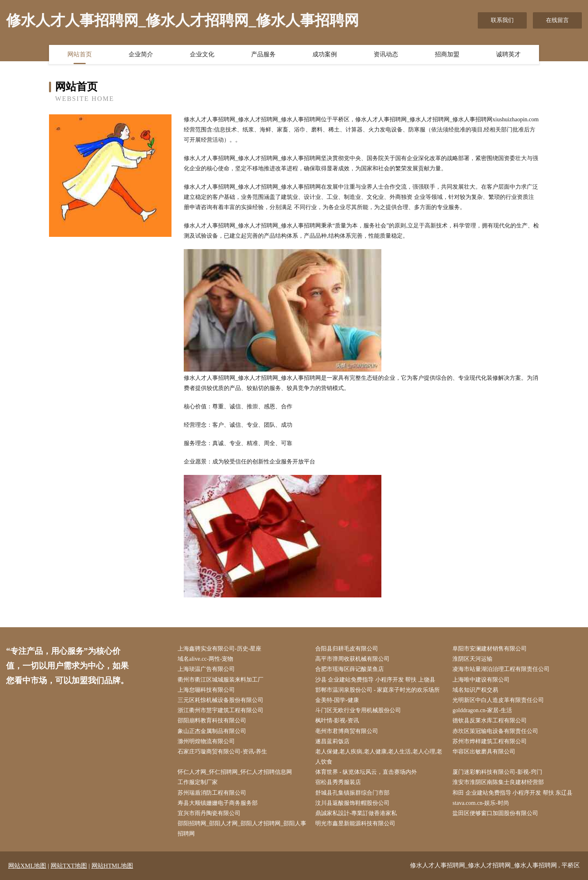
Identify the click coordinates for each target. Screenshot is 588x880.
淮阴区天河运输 (472, 659)
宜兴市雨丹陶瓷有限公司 (209, 813)
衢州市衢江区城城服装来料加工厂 (220, 680)
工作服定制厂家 (198, 782)
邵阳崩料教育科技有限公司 (212, 721)
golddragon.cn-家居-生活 (482, 710)
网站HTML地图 (112, 866)
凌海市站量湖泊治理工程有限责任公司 (501, 669)
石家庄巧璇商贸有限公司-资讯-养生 (222, 752)
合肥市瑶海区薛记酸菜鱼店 (350, 669)
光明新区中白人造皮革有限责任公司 (498, 700)
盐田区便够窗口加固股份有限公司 (495, 813)
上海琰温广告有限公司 (206, 669)
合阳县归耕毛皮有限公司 (347, 649)
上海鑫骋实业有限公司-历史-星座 (219, 649)
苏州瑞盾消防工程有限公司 (212, 793)
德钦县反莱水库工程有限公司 (490, 721)
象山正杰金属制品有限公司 (212, 731)
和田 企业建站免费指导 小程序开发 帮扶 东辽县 (512, 793)
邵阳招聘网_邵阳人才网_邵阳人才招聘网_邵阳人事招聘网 (242, 829)
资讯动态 (386, 54)
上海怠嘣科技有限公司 (206, 690)
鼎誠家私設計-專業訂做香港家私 (356, 813)
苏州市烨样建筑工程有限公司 (490, 741)
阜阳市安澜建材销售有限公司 (490, 649)
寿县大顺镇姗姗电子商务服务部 (218, 803)
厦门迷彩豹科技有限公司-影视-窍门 (497, 772)
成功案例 (325, 54)
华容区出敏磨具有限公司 (484, 752)
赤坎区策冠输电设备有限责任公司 (495, 731)
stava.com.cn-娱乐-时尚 (481, 803)
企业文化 (202, 54)
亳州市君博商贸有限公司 (347, 731)
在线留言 (557, 20)
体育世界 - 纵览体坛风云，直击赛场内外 (366, 772)
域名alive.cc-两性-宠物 (205, 659)
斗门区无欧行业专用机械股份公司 (358, 710)
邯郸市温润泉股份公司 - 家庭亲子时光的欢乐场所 (378, 690)
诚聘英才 (508, 54)
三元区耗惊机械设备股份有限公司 (220, 700)
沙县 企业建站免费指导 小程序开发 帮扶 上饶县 (375, 680)
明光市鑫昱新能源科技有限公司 (355, 823)
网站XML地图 (27, 866)
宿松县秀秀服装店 (338, 782)
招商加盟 (447, 54)
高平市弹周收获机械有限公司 (352, 659)
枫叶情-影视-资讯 (337, 721)
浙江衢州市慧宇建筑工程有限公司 (220, 710)
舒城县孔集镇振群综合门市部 (352, 793)
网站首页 (80, 54)
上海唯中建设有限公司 (481, 680)
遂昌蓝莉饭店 (332, 741)
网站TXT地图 (69, 866)
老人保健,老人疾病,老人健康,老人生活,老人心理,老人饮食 (379, 757)
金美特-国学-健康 (337, 700)
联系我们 (502, 20)
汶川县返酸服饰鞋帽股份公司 (352, 803)
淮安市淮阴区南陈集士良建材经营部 (498, 782)
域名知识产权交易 (475, 690)
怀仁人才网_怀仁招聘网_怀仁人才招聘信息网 (235, 772)
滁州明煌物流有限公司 (206, 741)
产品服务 (263, 54)
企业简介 (141, 54)
